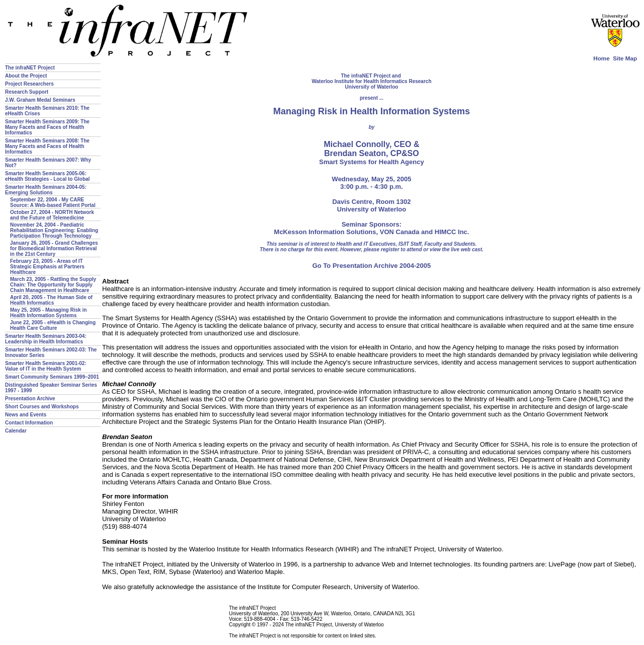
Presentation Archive (30, 399)
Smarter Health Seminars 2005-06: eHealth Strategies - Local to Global (47, 176)
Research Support (27, 92)
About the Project (26, 76)
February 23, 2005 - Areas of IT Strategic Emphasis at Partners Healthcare (47, 267)
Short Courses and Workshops (42, 407)
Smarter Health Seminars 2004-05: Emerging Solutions (46, 190)
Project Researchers (29, 84)
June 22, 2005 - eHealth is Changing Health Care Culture (53, 325)
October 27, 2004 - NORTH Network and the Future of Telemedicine (52, 215)
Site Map (625, 58)
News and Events (26, 415)
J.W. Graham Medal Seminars (40, 100)
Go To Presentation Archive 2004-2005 (372, 266)
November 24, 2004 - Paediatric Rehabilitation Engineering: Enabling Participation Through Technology (54, 230)
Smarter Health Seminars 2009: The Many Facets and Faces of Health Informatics (47, 127)
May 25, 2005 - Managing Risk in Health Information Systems (48, 313)
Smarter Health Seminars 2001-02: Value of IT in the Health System (46, 366)
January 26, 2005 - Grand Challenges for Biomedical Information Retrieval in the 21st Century (54, 248)
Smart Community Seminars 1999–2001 (52, 377)
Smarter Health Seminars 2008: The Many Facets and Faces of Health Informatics (47, 146)
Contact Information (29, 423)
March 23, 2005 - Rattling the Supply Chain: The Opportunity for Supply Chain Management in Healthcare (53, 285)
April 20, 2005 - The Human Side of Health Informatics (51, 300)
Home (601, 58)
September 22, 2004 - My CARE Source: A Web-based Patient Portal (53, 202)
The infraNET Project (30, 68)
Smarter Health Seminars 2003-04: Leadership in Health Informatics (46, 339)
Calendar (16, 431)
